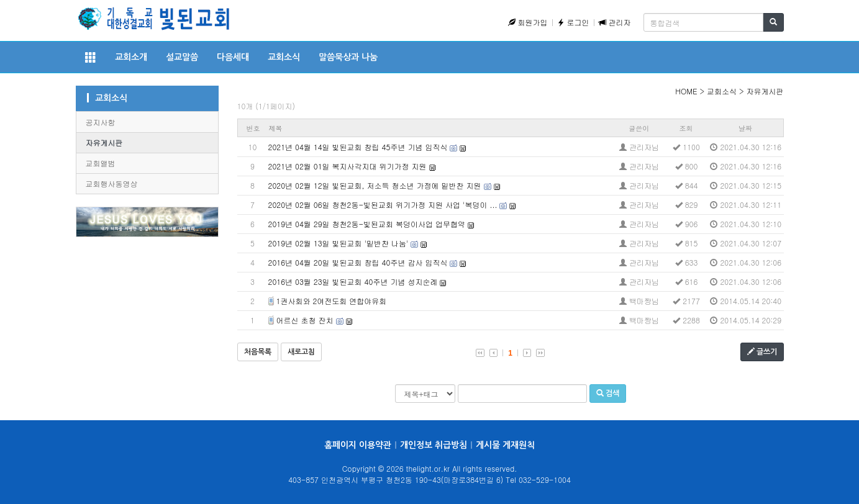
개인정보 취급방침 (434, 445)
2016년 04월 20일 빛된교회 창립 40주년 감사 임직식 (358, 262)
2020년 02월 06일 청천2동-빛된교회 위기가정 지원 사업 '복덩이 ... (383, 205)
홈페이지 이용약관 (358, 445)
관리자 (615, 22)
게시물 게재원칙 (505, 445)
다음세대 (233, 57)
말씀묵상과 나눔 (348, 57)
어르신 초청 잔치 (305, 320)
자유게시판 (104, 142)
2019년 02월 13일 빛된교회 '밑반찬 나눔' (339, 243)
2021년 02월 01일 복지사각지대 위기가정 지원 (348, 166)
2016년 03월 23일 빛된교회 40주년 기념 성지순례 (353, 281)
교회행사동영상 (112, 183)
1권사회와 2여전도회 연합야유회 (332, 301)
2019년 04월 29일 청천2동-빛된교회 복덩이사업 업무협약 (367, 224)
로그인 (573, 22)
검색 (608, 393)
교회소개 (131, 57)
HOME (686, 91)
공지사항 (101, 122)
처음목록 (258, 352)
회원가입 (528, 22)
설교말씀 (182, 57)
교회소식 (284, 57)
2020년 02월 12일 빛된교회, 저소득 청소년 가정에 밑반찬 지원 (375, 185)
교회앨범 (101, 163)
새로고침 (301, 352)
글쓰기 (762, 352)
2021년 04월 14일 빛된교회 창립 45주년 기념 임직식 (358, 147)
